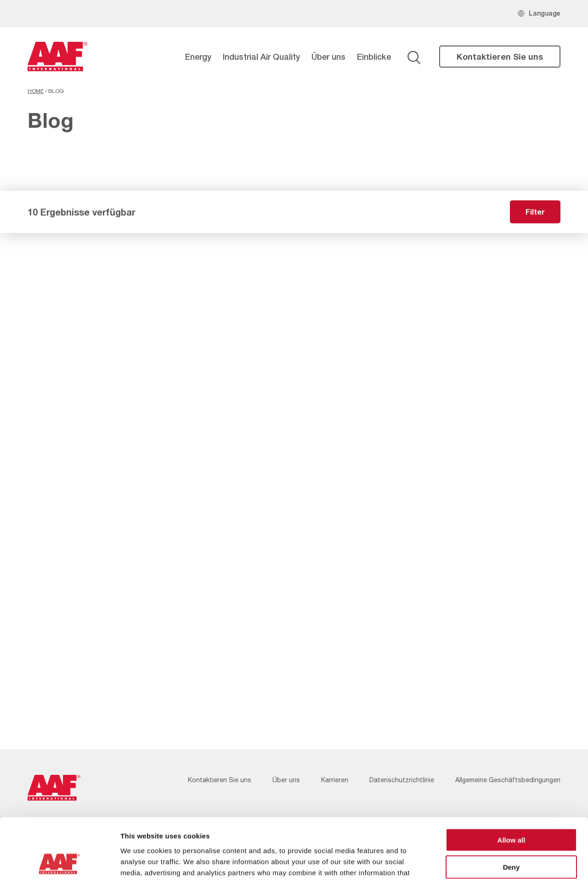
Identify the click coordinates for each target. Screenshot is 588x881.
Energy (198, 57)
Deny (512, 809)
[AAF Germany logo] (57, 57)
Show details (482, 863)
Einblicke (374, 57)
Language (545, 13)
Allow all (512, 782)
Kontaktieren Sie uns (500, 57)
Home (36, 91)
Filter (535, 212)
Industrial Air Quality (261, 57)
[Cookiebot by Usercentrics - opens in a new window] (59, 863)
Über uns (328, 57)
